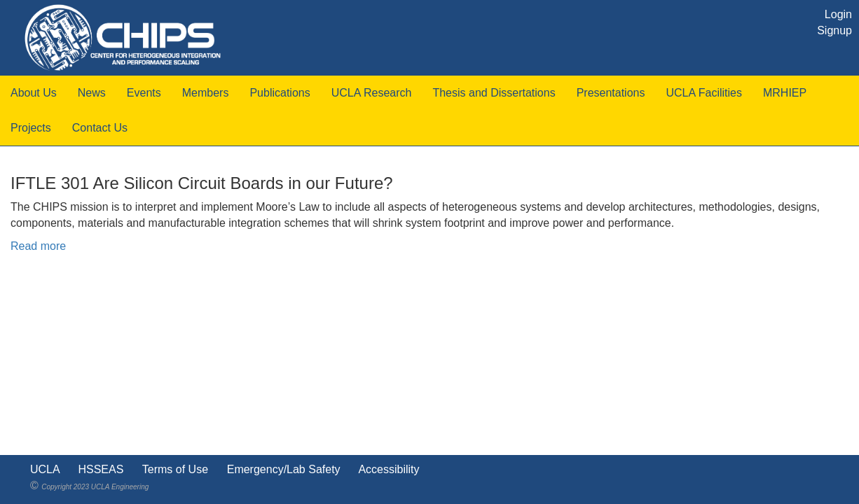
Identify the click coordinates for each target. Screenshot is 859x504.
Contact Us (100, 128)
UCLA (45, 469)
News (92, 93)
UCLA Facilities (703, 93)
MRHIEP (785, 93)
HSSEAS (101, 469)
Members (206, 93)
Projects (31, 128)
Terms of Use (175, 469)
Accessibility (389, 469)
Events (144, 93)
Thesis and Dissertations (494, 93)
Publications (280, 93)
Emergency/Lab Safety (284, 469)
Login (838, 14)
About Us (34, 93)
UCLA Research (372, 93)
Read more (38, 246)
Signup (834, 30)
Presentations (611, 93)
